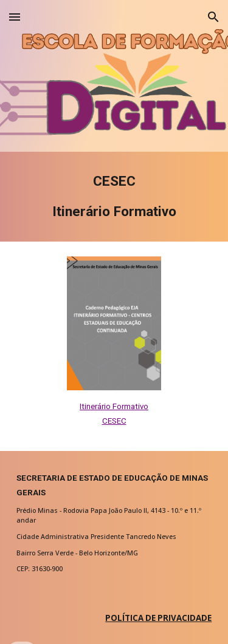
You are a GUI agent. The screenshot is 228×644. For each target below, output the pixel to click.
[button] (15, 17)
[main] (114, 197)
